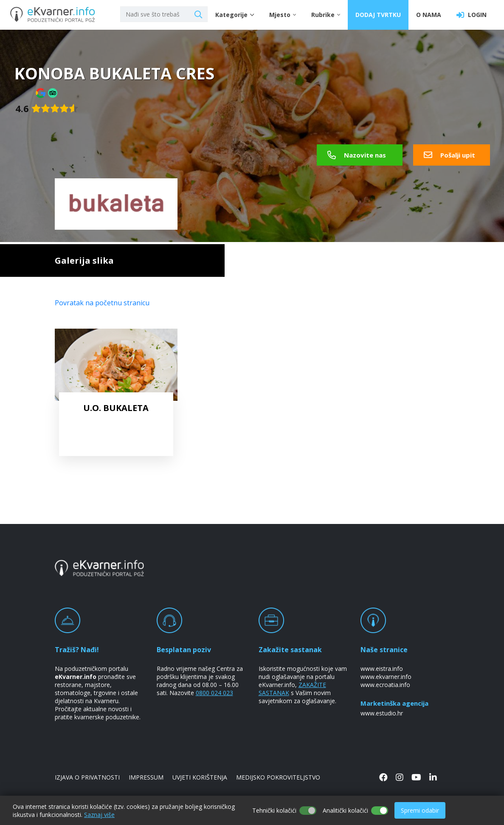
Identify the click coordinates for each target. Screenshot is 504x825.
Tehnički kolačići (274, 810)
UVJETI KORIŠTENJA (200, 777)
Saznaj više (99, 815)
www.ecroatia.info (385, 685)
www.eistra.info (382, 669)
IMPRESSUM (146, 777)
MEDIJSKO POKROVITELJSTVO (278, 777)
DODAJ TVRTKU (378, 15)
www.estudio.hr (382, 713)
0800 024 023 (214, 693)
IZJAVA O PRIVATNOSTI (87, 777)
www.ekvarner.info (386, 677)
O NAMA (429, 15)
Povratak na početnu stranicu (102, 303)
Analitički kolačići (345, 810)
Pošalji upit (449, 155)
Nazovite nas (357, 155)
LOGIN (472, 15)
